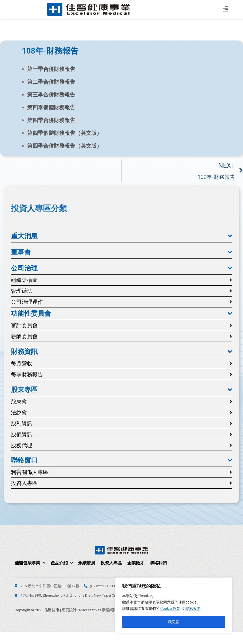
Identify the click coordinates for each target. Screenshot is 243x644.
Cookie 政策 (170, 609)
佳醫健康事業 (30, 563)
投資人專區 (111, 563)
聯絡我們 (158, 563)
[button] (121, 236)
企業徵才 (136, 563)
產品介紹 (62, 563)
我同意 (174, 622)
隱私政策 (193, 609)
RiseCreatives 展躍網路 (98, 610)
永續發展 (87, 563)
